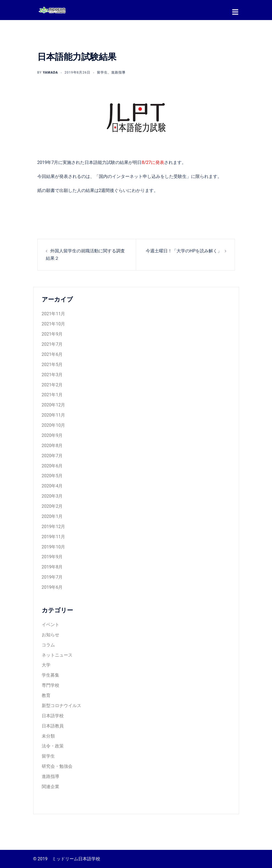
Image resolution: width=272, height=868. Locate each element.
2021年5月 (52, 364)
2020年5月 (52, 475)
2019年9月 (52, 556)
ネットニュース (57, 655)
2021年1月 (52, 394)
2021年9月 (52, 334)
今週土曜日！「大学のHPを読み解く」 (184, 251)
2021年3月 (52, 374)
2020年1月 (52, 516)
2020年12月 (54, 405)
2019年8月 (52, 567)
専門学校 (51, 685)
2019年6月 (52, 587)
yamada (50, 72)
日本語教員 (53, 726)
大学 (46, 665)
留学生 (102, 72)
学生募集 (51, 675)
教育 (46, 695)
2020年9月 (52, 435)
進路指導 (118, 72)
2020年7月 (52, 455)
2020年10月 (54, 425)
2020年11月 (54, 415)
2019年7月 (52, 577)
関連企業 (51, 786)
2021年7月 (52, 344)
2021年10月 (54, 324)
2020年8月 (52, 445)
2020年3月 (52, 496)
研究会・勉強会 (57, 766)
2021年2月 (52, 385)
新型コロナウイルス (61, 705)
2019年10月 (54, 547)
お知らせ (51, 634)
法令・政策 (53, 746)
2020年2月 (52, 506)
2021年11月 (54, 313)
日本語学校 (53, 715)
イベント (51, 624)
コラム (48, 645)
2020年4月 (52, 486)
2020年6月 (52, 466)
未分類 (48, 736)
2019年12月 (54, 526)
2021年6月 (52, 354)
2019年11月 (54, 536)
